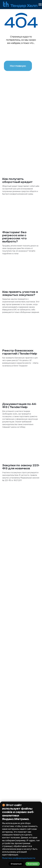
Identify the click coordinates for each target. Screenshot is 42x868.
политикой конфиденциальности (21, 715)
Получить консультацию (21, 721)
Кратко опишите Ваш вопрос (15, 694)
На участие (21, 792)
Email (6, 644)
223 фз (21, 783)
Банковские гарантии (21, 777)
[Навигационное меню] (40, 5)
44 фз (21, 780)
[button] (21, 749)
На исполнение (21, 795)
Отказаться (16, 864)
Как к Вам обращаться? (13, 667)
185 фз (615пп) (21, 786)
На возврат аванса (21, 798)
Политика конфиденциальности (19, 858)
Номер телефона (11, 656)
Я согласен (33, 864)
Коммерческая (21, 789)
